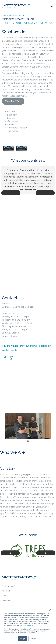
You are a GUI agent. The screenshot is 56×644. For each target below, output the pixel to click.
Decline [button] (33, 639)
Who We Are (46, 23)
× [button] (50, 610)
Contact (17, 23)
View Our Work (13, 101)
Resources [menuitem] (7, 601)
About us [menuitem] (6, 591)
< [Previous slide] (11, 193)
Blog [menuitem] (4, 596)
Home (7, 23)
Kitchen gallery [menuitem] (9, 586)
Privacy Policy (28, 626)
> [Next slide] (45, 193)
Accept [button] (22, 639)
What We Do (30, 23)
